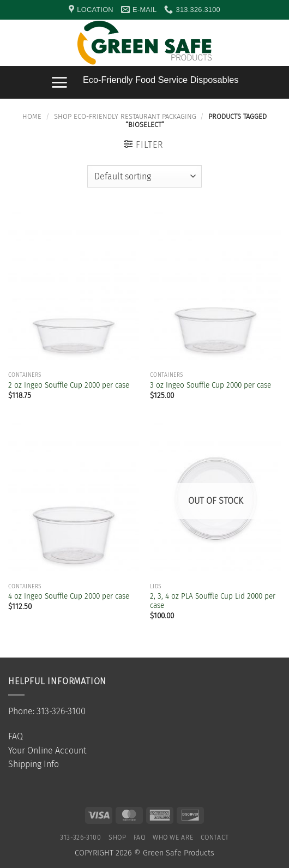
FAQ (16, 736)
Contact (215, 837)
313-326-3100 (80, 837)
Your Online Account (47, 751)
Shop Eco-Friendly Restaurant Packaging (125, 116)
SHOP (117, 837)
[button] (275, 43)
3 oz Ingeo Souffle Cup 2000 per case (210, 385)
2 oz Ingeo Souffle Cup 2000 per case (69, 385)
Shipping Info (34, 764)
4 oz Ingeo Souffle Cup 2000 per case (69, 596)
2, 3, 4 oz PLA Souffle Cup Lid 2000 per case (213, 601)
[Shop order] (144, 176)
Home (32, 116)
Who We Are (173, 837)
